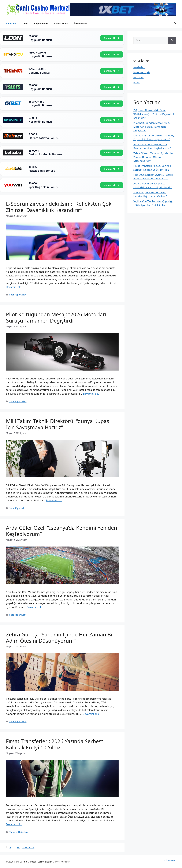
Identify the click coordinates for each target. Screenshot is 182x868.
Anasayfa (11, 23)
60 (19, 847)
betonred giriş (142, 72)
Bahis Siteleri (61, 23)
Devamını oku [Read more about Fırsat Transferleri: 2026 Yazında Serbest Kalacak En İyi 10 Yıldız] (14, 824)
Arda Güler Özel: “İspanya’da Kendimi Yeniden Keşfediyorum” (62, 531)
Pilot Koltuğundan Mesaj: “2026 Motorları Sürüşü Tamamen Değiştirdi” (56, 317)
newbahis (139, 67)
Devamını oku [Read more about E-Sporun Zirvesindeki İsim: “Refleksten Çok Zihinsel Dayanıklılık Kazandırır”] (14, 287)
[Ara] (172, 40)
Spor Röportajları (18, 295)
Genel (25, 23)
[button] (175, 23)
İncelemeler (80, 23)
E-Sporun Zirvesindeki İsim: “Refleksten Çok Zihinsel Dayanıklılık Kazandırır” (59, 207)
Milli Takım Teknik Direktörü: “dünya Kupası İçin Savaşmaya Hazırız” (58, 424)
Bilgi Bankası (41, 23)
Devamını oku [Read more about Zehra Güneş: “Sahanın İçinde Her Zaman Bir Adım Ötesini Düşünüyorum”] (91, 714)
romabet (139, 77)
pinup (137, 82)
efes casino (170, 860)
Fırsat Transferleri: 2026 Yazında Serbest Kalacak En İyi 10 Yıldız (55, 744)
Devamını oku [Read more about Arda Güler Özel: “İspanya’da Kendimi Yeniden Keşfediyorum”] (35, 607)
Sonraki (28, 847)
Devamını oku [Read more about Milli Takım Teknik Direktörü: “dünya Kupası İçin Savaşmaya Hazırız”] (54, 500)
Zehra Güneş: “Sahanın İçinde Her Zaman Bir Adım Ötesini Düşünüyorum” (60, 638)
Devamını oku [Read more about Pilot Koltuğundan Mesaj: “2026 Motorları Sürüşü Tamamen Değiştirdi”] (91, 394)
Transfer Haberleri (18, 832)
